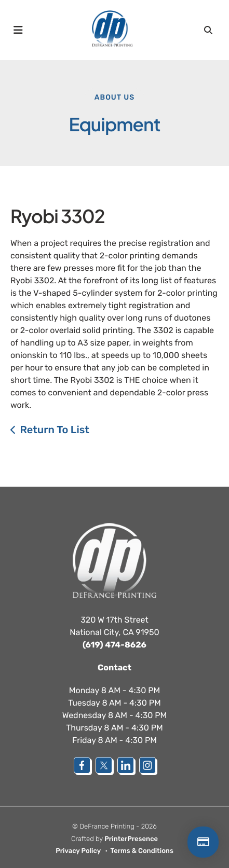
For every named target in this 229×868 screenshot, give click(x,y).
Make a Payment (203, 842)
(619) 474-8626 (114, 645)
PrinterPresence (131, 839)
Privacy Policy (78, 851)
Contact (114, 667)
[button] (18, 30)
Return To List (55, 430)
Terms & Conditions (142, 851)
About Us (114, 97)
